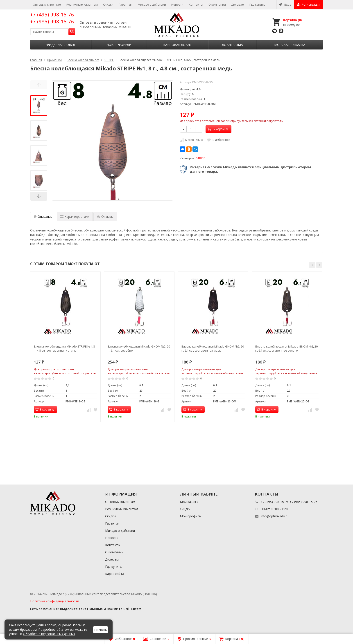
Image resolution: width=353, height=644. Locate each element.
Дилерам (238, 4)
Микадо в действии (152, 4)
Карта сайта (115, 574)
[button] (312, 265)
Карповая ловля (177, 45)
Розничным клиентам (82, 4)
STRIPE (200, 158)
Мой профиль (190, 516)
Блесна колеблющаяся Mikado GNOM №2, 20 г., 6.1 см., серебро (139, 348)
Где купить (257, 4)
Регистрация (309, 4)
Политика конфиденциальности (55, 601)
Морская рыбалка (290, 45)
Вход (285, 4)
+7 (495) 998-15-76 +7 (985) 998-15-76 (52, 18)
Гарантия (126, 4)
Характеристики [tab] (75, 217)
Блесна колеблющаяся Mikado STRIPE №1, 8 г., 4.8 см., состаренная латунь (64, 348)
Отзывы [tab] (105, 217)
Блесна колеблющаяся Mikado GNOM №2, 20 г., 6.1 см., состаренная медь (213, 348)
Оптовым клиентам (47, 4)
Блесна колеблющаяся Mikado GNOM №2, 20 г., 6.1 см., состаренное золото (286, 348)
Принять (101, 630)
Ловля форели (119, 45)
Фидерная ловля (61, 45)
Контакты (196, 4)
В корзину (218, 129)
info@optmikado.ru (275, 516)
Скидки (108, 4)
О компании (217, 4)
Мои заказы (189, 502)
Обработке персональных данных (49, 634)
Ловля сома (232, 45)
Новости (177, 4)
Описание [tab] (43, 217)
